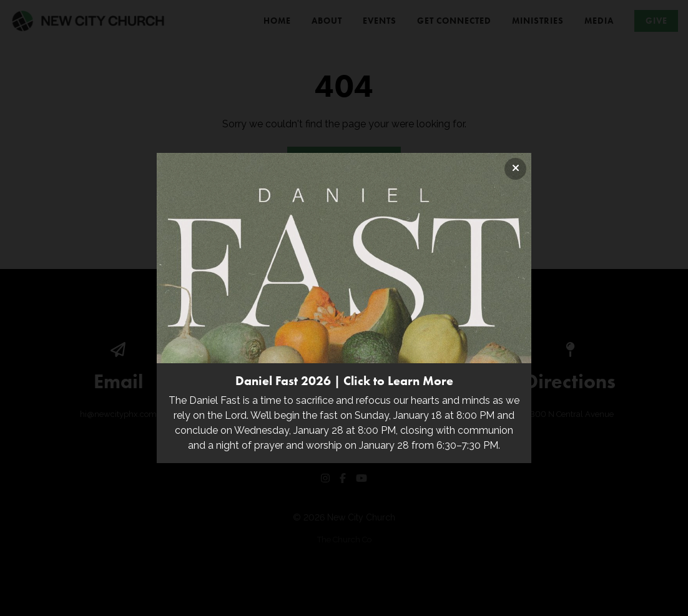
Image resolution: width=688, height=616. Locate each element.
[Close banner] (515, 169)
